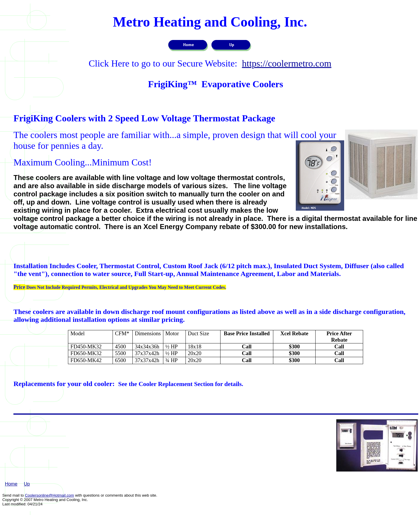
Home (11, 484)
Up (27, 484)
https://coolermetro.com (287, 63)
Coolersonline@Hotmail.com (49, 495)
